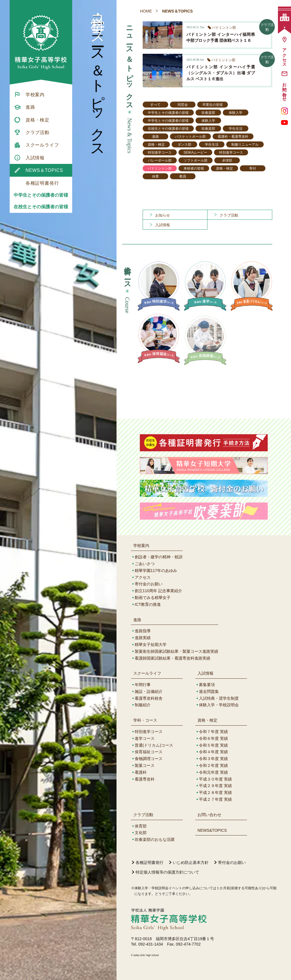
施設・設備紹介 (149, 691)
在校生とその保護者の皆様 (41, 207)
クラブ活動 (143, 815)
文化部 (141, 833)
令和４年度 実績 (213, 752)
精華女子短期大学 (151, 645)
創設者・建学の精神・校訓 (159, 557)
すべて (155, 105)
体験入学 (236, 113)
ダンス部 (184, 145)
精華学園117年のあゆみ (156, 571)
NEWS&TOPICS (212, 830)
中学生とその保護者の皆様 (41, 195)
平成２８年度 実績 (215, 792)
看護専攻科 (145, 779)
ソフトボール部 (196, 160)
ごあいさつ (145, 564)
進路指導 (143, 631)
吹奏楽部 (208, 113)
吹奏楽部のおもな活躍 (155, 839)
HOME (146, 11)
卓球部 (227, 160)
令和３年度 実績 (213, 759)
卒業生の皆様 (213, 105)
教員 (183, 176)
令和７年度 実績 (213, 732)
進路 (155, 137)
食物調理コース (149, 759)
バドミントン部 (160, 168)
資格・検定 (156, 145)
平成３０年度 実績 (215, 779)
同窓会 (183, 105)
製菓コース (145, 765)
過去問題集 (209, 691)
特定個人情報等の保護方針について (167, 872)
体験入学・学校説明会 (219, 705)
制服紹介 (143, 705)
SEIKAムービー (195, 153)
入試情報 (205, 673)
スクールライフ (147, 673)
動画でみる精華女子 (153, 598)
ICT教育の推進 (148, 604)
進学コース (145, 738)
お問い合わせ (209, 815)
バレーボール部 (160, 160)
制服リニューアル (245, 145)
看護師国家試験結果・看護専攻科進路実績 (172, 658)
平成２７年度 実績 (215, 799)
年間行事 (143, 685)
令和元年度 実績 (213, 772)
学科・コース (145, 720)
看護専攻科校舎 (149, 698)
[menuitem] (41, 94)
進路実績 (143, 638)
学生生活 (236, 129)
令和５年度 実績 (213, 745)
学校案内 (141, 545)
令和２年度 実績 (213, 765)
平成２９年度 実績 (215, 786)
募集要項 (207, 685)
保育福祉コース (149, 752)
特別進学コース (160, 153)
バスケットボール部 (190, 137)
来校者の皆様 (194, 168)
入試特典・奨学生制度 (219, 698)
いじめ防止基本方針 (191, 862)
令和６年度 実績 (213, 738)
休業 (155, 176)
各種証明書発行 (149, 862)
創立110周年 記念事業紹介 (158, 591)
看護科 (141, 772)
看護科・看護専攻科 (233, 137)
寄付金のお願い (149, 584)
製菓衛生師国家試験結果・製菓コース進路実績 (176, 651)
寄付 (253, 168)
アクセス (143, 577)
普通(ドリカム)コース (154, 745)
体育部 (141, 826)
